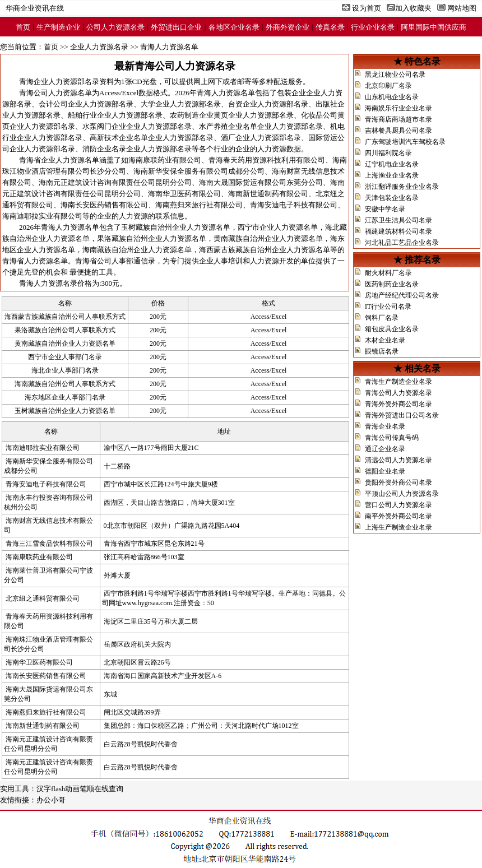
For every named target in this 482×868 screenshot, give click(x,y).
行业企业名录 (373, 27)
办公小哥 (51, 800)
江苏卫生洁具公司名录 (398, 220)
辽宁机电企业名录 (392, 164)
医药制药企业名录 (392, 284)
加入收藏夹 (413, 8)
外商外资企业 (288, 27)
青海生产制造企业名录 (398, 382)
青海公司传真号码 (392, 438)
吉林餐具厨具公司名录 (398, 131)
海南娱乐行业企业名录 (398, 108)
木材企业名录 (385, 340)
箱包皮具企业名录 (392, 329)
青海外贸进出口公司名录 (402, 415)
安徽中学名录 (385, 209)
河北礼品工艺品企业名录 (402, 243)
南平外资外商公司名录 (398, 516)
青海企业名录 (385, 426)
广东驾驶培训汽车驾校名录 (405, 142)
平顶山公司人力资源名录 (402, 494)
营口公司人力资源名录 (398, 505)
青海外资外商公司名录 (398, 404)
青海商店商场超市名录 (398, 119)
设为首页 (367, 8)
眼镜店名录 (382, 351)
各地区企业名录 (234, 27)
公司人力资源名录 (115, 27)
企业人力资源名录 (99, 47)
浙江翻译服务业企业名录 (402, 187)
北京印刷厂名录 (388, 86)
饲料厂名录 (382, 318)
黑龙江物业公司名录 (395, 75)
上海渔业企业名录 (392, 175)
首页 (23, 27)
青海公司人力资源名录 (398, 393)
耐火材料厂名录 (388, 273)
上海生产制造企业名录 (398, 527)
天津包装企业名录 (392, 198)
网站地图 (462, 8)
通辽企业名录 (385, 449)
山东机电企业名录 (392, 97)
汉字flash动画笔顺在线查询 (80, 789)
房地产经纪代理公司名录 (402, 295)
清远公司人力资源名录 (398, 460)
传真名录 (330, 27)
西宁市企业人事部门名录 (65, 357)
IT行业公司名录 (388, 307)
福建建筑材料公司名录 (398, 231)
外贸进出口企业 (176, 27)
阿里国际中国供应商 (434, 27)
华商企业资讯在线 (35, 8)
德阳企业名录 (385, 471)
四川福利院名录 (388, 153)
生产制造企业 (58, 27)
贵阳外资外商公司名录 (398, 482)
